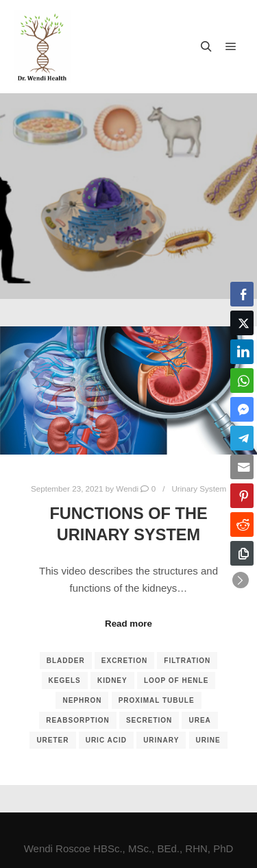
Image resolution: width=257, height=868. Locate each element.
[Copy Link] (242, 553)
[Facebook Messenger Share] (242, 409)
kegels (65, 680)
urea (199, 720)
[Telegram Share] (242, 438)
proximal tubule (157, 700)
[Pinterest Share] (242, 496)
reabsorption (78, 720)
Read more (128, 624)
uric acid (106, 740)
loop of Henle (176, 680)
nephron (82, 700)
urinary (161, 740)
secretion (149, 720)
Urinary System (199, 489)
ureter (52, 740)
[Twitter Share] (242, 323)
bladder (66, 661)
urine (208, 740)
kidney (112, 680)
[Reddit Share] (242, 525)
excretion (124, 661)
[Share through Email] (242, 467)
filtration (187, 661)
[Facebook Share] (242, 294)
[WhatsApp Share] (242, 381)
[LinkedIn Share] (242, 352)
